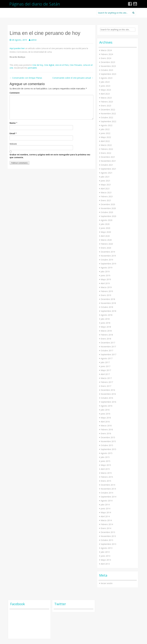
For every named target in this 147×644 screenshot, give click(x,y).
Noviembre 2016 (108, 394)
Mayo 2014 (106, 512)
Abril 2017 (105, 374)
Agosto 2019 (107, 268)
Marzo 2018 (106, 331)
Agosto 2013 (107, 548)
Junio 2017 (105, 366)
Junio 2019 (105, 275)
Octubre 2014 (107, 493)
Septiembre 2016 (108, 402)
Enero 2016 (106, 433)
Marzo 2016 (106, 426)
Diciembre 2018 (108, 299)
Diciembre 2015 (108, 437)
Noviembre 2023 (108, 66)
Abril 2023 (105, 94)
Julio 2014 (105, 505)
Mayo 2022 (106, 137)
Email (12, 133)
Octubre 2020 (107, 212)
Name (13, 123)
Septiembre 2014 (108, 497)
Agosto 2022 (107, 125)
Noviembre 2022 (108, 113)
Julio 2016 (105, 410)
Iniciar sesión (107, 583)
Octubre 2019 (107, 260)
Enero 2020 (106, 248)
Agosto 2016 (107, 406)
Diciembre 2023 (108, 62)
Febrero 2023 (107, 102)
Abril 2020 (105, 236)
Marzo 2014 (106, 520)
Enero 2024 (106, 58)
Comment (15, 93)
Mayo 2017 (106, 370)
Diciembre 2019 (108, 252)
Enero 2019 (106, 295)
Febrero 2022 (107, 149)
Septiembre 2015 (108, 449)
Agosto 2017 (107, 358)
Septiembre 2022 (108, 121)
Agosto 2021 (107, 173)
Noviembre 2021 (108, 161)
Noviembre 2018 (108, 303)
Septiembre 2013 (108, 544)
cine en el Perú (62, 65)
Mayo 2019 (106, 279)
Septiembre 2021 (108, 169)
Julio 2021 (105, 177)
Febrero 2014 (107, 524)
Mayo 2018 (106, 327)
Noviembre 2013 (108, 536)
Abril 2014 (105, 516)
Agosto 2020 (107, 220)
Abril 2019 (105, 283)
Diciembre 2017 (108, 343)
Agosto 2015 (107, 453)
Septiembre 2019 (108, 264)
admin (34, 40)
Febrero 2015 (107, 477)
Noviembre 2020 (108, 208)
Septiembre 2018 (108, 311)
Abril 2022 (105, 141)
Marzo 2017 (106, 378)
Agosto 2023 (107, 78)
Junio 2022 (105, 133)
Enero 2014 (106, 528)
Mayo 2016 (106, 418)
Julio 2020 (105, 224)
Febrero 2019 (107, 291)
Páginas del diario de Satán (35, 4)
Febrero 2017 (107, 382)
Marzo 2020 (106, 240)
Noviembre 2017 (108, 347)
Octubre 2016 (107, 398)
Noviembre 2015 (108, 441)
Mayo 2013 (106, 560)
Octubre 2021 (107, 165)
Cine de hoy (38, 65)
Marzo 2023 (106, 98)
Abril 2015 (105, 469)
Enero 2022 (106, 153)
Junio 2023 (105, 86)
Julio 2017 (105, 362)
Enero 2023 (106, 106)
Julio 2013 (105, 552)
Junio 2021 (105, 181)
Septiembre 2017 (108, 354)
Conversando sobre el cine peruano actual (73, 78)
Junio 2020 (105, 228)
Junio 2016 (105, 414)
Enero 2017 (106, 386)
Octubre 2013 (107, 540)
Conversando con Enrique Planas (26, 78)
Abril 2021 (105, 189)
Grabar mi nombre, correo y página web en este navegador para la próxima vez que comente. (50, 156)
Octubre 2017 (107, 350)
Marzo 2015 (106, 473)
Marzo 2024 (106, 50)
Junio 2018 (105, 323)
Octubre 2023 (107, 70)
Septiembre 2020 (108, 216)
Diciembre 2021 (108, 157)
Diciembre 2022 (108, 110)
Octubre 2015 (107, 445)
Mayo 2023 (106, 90)
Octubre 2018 (107, 307)
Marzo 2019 (106, 287)
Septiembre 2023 (108, 74)
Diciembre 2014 (108, 485)
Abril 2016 (105, 422)
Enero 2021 (106, 200)
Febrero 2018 (107, 335)
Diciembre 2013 (108, 532)
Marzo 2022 (106, 145)
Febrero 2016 (107, 429)
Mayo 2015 (106, 465)
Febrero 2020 (107, 244)
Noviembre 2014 (108, 489)
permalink (32, 68)
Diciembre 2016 (108, 390)
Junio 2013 (105, 556)
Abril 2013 (105, 564)
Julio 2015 (105, 457)
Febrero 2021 (107, 196)
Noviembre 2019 (108, 256)
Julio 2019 (105, 271)
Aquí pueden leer (17, 48)
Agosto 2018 (107, 315)
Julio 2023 (105, 82)
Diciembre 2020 (108, 204)
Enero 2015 (106, 481)
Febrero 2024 (107, 54)
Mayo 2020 (106, 232)
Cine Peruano (76, 65)
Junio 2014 (105, 508)
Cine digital (49, 65)
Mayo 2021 (106, 185)
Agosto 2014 (107, 501)
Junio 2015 (105, 461)
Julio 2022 (105, 129)
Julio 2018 (105, 319)
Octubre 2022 (107, 117)
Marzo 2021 (106, 192)
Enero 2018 (106, 339)
